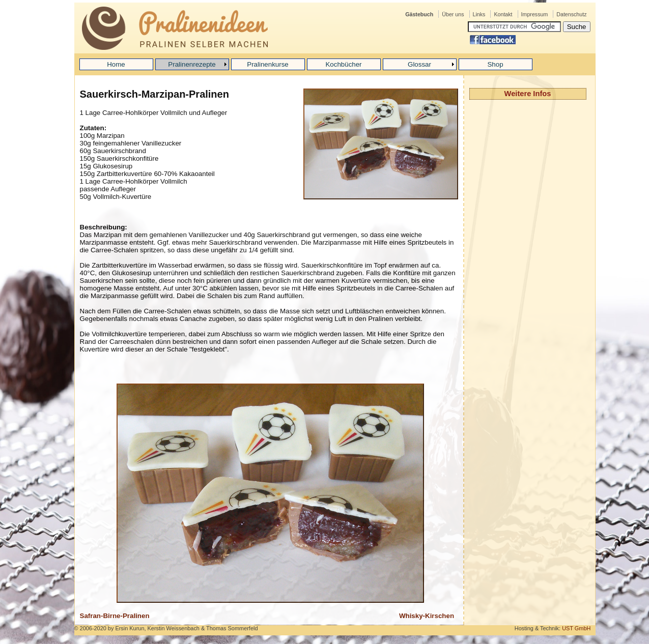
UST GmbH (576, 628)
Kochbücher (343, 64)
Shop (495, 64)
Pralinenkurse (268, 64)
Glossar (419, 64)
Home (116, 64)
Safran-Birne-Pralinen (115, 616)
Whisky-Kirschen (427, 616)
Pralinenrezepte (192, 64)
